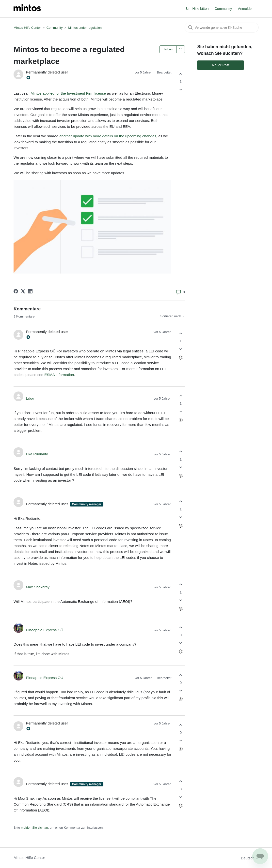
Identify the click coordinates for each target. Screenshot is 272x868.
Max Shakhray (38, 587)
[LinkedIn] (30, 291)
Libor (30, 398)
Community (223, 9)
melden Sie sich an (34, 828)
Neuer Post (221, 65)
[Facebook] (16, 291)
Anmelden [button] (246, 9)
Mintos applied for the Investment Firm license (68, 93)
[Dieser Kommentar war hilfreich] (181, 333)
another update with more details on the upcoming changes (108, 136)
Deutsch (250, 858)
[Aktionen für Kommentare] (181, 358)
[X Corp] (23, 291)
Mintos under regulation (85, 28)
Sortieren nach (173, 316)
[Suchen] (222, 28)
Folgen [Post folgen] (168, 49)
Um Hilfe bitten (197, 9)
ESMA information (59, 375)
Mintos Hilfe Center (27, 28)
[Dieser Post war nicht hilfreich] (181, 90)
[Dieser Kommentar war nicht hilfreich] (181, 349)
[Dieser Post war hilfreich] (181, 74)
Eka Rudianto (37, 454)
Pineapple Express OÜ (45, 630)
